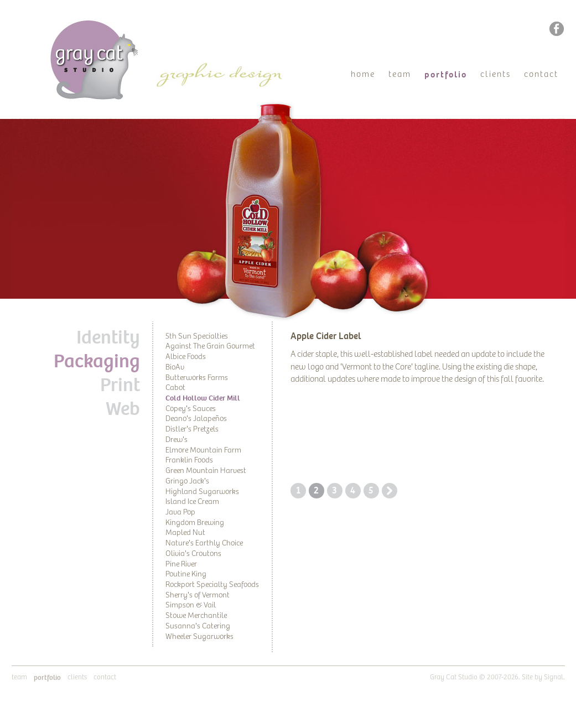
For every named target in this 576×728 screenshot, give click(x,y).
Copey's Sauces (191, 409)
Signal (554, 677)
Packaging (97, 361)
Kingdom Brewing (195, 523)
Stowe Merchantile (196, 616)
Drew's (177, 440)
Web (123, 409)
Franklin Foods (189, 460)
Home (363, 74)
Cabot (175, 388)
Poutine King (186, 574)
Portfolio (446, 75)
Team (400, 74)
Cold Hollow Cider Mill (203, 398)
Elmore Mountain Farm (203, 450)
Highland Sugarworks (202, 492)
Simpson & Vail (191, 605)
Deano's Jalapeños (196, 419)
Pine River (181, 564)
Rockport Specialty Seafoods (212, 585)
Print (120, 385)
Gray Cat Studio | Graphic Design (104, 25)
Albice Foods (186, 357)
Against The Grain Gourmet (210, 346)
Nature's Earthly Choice (204, 543)
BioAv (175, 367)
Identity (108, 337)
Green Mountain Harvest (206, 471)
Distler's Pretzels (192, 429)
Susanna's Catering (198, 626)
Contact (541, 74)
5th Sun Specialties (197, 336)
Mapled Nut (185, 533)
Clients (495, 74)
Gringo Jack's (187, 481)
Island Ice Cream (192, 502)
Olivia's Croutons (193, 554)
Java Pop (180, 512)
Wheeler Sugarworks (199, 637)
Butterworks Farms (197, 378)
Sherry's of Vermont (198, 595)
